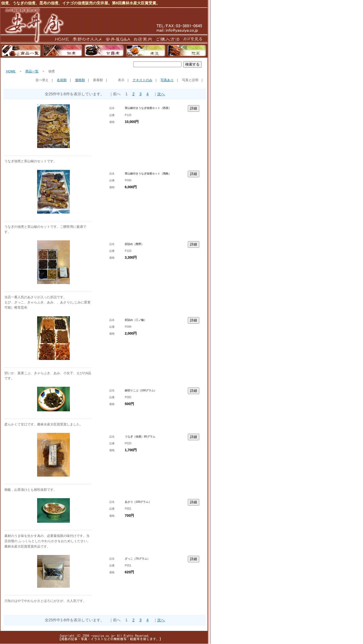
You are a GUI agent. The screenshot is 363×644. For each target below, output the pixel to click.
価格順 (80, 80)
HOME (11, 71)
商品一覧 (32, 71)
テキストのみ (142, 80)
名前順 (62, 80)
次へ (161, 94)
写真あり (167, 80)
